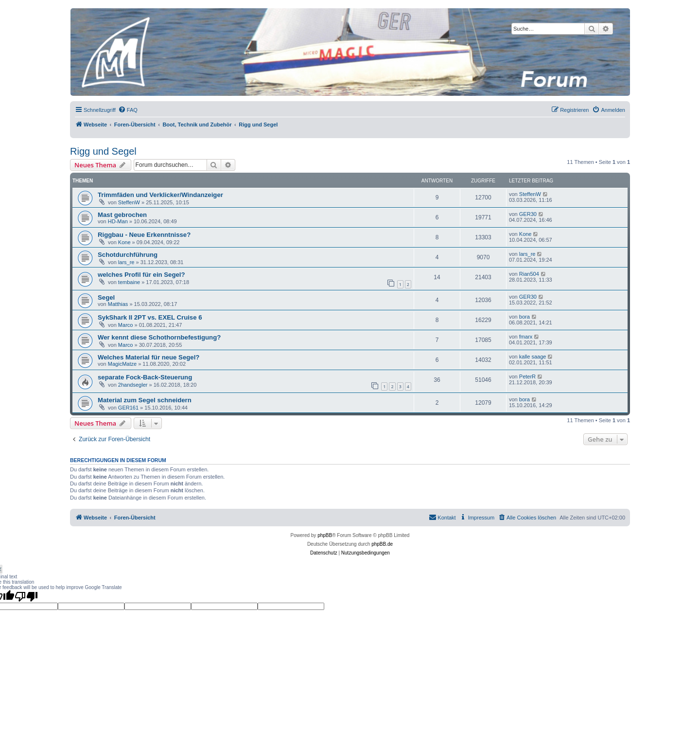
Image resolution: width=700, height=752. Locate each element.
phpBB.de (382, 544)
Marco (126, 325)
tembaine (129, 282)
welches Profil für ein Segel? (141, 275)
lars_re (126, 262)
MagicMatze (122, 364)
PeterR (527, 376)
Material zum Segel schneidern (145, 400)
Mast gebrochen (122, 215)
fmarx (526, 337)
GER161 (128, 408)
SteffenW (129, 202)
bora (525, 317)
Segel (106, 297)
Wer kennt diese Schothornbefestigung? (159, 337)
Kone (124, 242)
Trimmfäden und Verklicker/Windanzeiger (160, 195)
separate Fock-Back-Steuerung (145, 377)
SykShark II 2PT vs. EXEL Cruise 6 (150, 317)
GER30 (528, 214)
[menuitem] (128, 110)
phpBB (325, 535)
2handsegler (133, 385)
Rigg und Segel (103, 151)
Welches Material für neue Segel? (149, 357)
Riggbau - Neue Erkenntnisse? (144, 235)
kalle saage (533, 357)
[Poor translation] (26, 596)
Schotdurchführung (128, 255)
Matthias (118, 304)
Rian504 (529, 274)
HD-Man (118, 221)
